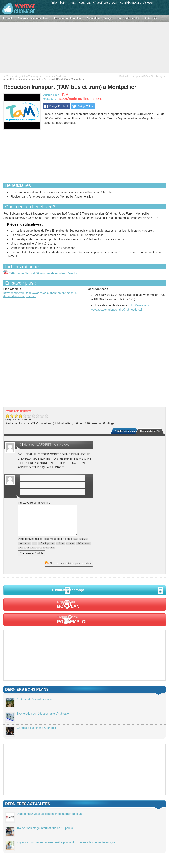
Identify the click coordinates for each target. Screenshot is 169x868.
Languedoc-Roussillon (42, 79)
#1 (22, 445)
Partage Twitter (85, 106)
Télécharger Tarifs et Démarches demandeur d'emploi (40, 273)
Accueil (7, 18)
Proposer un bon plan (67, 18)
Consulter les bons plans (33, 18)
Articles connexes (125, 431)
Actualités (151, 18)
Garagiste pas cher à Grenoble (36, 728)
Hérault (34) (62, 79)
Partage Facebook (59, 106)
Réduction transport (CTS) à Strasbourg (141, 76)
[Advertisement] (84, 47)
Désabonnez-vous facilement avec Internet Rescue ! (50, 814)
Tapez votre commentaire (34, 503)
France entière (21, 79)
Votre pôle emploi (128, 18)
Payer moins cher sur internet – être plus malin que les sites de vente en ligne (66, 842)
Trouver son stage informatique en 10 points (45, 828)
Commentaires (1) (150, 431)
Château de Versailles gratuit (35, 699)
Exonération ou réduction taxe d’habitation (44, 714)
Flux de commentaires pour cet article (70, 563)
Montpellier (77, 79)
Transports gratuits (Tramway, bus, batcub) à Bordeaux (36, 76)
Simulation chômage (99, 18)
